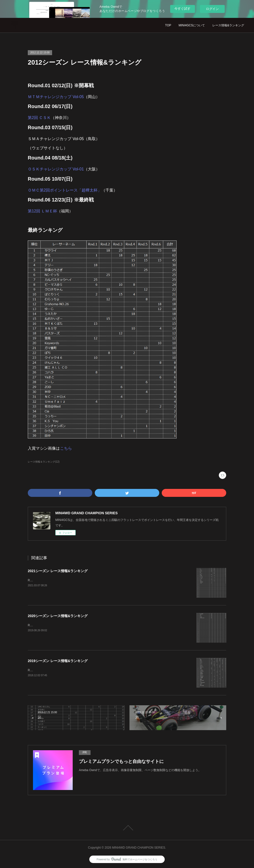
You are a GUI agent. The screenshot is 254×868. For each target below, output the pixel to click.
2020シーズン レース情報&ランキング (58, 616)
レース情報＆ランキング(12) (44, 462)
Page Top (127, 828)
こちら (66, 448)
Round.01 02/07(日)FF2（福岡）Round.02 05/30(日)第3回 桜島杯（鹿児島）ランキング (86, 580)
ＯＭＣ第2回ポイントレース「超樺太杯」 (65, 190)
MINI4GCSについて (192, 25)
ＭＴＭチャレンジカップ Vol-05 (56, 97)
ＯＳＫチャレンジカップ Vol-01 (56, 169)
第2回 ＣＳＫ (39, 118)
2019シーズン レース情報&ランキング (58, 661)
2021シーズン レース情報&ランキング (58, 571)
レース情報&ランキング (228, 25)
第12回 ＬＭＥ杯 (42, 211)
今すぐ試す (182, 9)
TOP (168, 25)
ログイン (212, 9)
